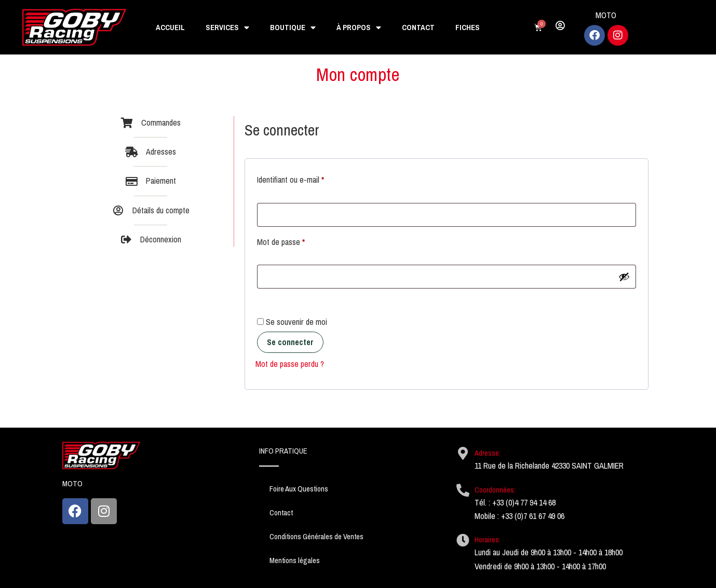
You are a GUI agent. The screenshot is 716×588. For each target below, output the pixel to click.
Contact (418, 28)
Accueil (170, 28)
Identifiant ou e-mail (308, 179)
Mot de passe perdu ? (290, 364)
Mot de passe (298, 241)
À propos (359, 28)
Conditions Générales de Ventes (316, 537)
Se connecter (290, 342)
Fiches (468, 28)
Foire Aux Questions (299, 489)
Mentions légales (295, 560)
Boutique (293, 28)
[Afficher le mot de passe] (624, 277)
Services (227, 28)
